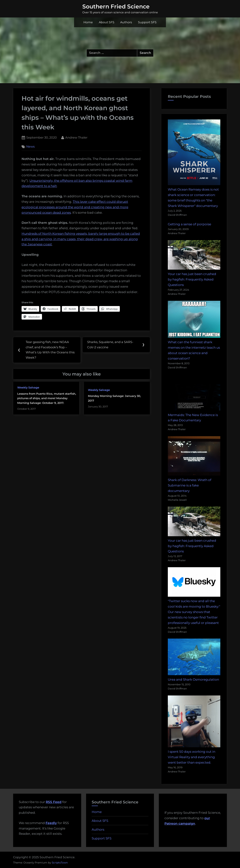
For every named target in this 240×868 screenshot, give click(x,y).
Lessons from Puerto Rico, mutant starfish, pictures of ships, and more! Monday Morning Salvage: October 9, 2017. (47, 399)
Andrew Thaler (76, 137)
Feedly (51, 823)
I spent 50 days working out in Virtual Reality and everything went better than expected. (192, 757)
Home (88, 22)
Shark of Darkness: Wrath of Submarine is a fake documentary (190, 485)
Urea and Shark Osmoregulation (193, 679)
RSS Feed (54, 802)
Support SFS (147, 22)
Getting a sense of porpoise (189, 224)
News (30, 147)
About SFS (107, 22)
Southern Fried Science (116, 6)
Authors (126, 22)
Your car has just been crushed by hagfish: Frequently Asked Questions (192, 279)
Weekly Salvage (28, 388)
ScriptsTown (60, 863)
